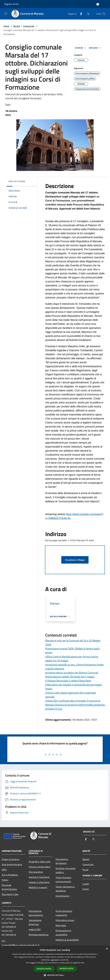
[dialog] (55, 963)
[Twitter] (87, 14)
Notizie (86, 859)
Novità (17, 26)
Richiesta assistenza (39, 935)
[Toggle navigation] (6, 13)
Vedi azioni (95, 48)
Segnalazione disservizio (35, 922)
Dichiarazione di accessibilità (63, 933)
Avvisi (85, 870)
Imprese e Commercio (39, 877)
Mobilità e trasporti (38, 887)
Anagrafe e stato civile (40, 862)
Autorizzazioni (63, 896)
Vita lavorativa (36, 872)
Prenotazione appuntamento (36, 913)
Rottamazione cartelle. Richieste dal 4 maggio (70, 677)
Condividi (81, 48)
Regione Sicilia (11, 4)
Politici (5, 880)
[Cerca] (104, 14)
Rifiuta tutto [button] (67, 969)
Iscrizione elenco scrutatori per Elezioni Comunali (72, 673)
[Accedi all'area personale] (98, 4)
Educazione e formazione (62, 861)
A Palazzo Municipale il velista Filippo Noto (68, 681)
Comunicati (29, 26)
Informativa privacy (65, 920)
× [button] (107, 949)
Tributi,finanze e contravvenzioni (63, 879)
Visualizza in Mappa (75, 560)
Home (6, 26)
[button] (55, 975)
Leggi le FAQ (35, 929)
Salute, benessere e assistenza (65, 889)
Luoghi (86, 884)
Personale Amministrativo (9, 887)
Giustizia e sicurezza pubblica (65, 870)
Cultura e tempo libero (40, 867)
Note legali (61, 925)
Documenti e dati (10, 894)
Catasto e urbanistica (39, 882)
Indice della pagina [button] (17, 181)
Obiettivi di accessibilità (67, 940)
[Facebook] (80, 14)
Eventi (86, 889)
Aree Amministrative (12, 864)
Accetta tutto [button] (44, 969)
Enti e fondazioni (10, 875)
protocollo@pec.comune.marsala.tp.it (21, 945)
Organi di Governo (11, 859)
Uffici (4, 870)
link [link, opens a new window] (83, 963)
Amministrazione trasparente (64, 913)
